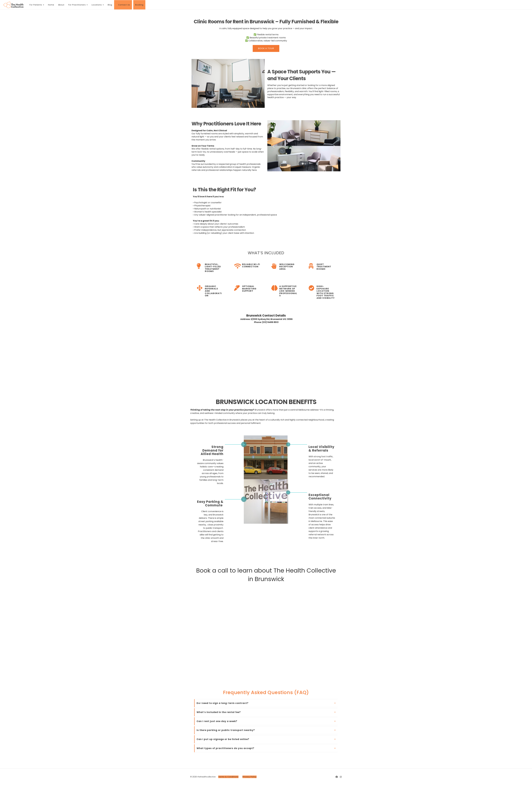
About (60, 5)
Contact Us (123, 5)
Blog (109, 5)
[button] (197, 83)
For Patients (36, 5)
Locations (97, 5)
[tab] (266, 703)
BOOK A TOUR (266, 48)
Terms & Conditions (228, 777)
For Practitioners (77, 5)
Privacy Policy (250, 777)
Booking (138, 5)
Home (50, 5)
